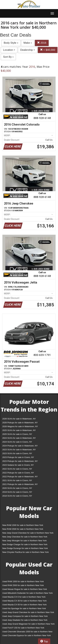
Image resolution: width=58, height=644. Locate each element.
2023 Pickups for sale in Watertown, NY (20, 461)
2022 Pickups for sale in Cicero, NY (18, 473)
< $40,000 (48, 50)
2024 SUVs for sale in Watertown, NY (19, 438)
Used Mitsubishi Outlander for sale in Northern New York (27, 593)
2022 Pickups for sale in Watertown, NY (20, 477)
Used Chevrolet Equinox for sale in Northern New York (27, 635)
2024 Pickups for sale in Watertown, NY (20, 446)
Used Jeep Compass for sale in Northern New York (25, 616)
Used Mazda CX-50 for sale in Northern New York (24, 605)
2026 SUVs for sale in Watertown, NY (19, 419)
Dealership (28, 50)
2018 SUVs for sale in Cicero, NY (17, 496)
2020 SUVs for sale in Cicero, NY (17, 488)
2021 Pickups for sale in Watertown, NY (20, 484)
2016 (42, 43)
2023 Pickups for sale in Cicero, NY (18, 457)
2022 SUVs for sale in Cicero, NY (17, 469)
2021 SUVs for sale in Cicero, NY (17, 480)
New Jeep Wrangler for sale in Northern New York (25, 541)
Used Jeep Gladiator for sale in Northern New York (25, 620)
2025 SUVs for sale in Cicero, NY (17, 434)
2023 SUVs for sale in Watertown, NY (19, 450)
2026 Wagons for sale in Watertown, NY (20, 426)
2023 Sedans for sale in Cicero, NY (18, 465)
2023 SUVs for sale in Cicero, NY (17, 453)
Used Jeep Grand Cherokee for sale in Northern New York (28, 612)
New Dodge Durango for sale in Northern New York (25, 548)
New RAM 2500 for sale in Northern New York (23, 529)
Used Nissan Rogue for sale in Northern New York (25, 589)
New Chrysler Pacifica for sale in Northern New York (26, 552)
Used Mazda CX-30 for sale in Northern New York (24, 601)
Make (28, 43)
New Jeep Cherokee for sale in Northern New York (25, 537)
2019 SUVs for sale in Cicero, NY (17, 492)
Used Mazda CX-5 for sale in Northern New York (24, 597)
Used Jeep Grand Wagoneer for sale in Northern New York (28, 624)
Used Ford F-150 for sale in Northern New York (23, 628)
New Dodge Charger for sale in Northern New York (25, 544)
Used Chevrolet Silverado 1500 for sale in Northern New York (27, 632)
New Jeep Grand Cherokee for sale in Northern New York (28, 533)
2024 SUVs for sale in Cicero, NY (17, 442)
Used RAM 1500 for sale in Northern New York (23, 581)
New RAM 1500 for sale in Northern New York (23, 525)
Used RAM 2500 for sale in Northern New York (23, 585)
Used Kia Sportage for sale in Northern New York (24, 608)
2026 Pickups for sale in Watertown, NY (20, 423)
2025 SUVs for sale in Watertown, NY (19, 430)
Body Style (11, 43)
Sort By (8, 57)
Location (9, 50)
